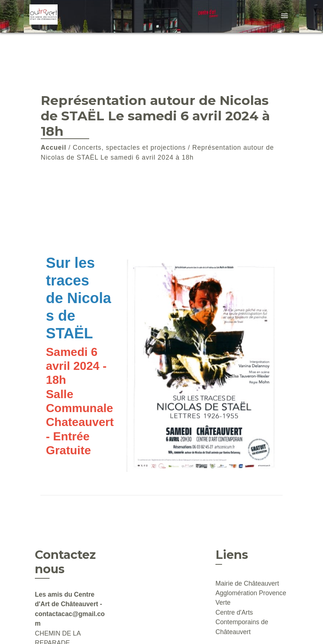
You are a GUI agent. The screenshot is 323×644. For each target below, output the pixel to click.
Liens (232, 555)
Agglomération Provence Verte (251, 598)
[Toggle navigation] (284, 16)
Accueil (54, 148)
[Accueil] (75, 16)
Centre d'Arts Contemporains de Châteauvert (242, 622)
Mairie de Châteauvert (247, 583)
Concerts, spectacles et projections (129, 148)
